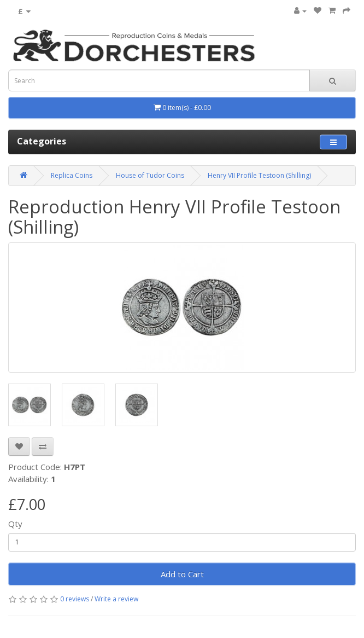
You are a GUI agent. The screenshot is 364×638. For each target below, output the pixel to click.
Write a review (116, 599)
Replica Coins (72, 175)
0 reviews (75, 599)
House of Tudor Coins (150, 175)
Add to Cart (182, 574)
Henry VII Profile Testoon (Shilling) (259, 175)
